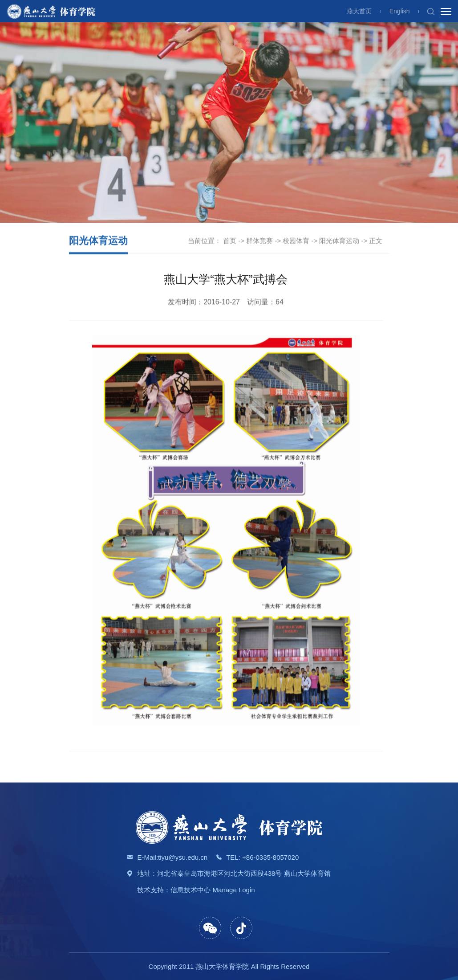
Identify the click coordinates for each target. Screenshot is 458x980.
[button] (431, 11)
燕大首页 (359, 11)
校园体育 (296, 241)
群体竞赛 (259, 241)
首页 (230, 241)
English (400, 11)
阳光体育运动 (339, 241)
